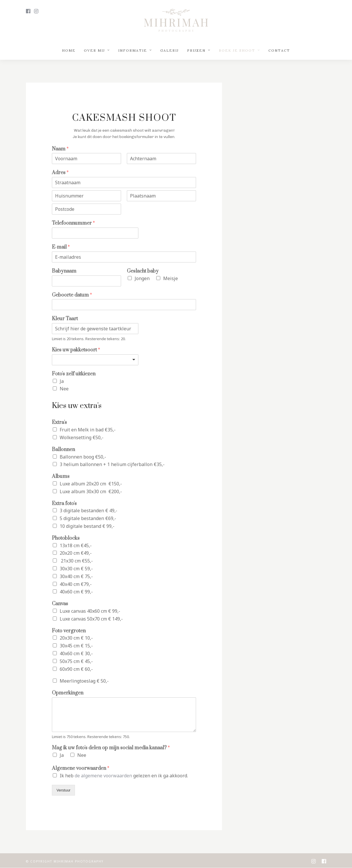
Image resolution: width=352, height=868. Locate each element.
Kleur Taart (65, 319)
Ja (62, 381)
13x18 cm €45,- (76, 545)
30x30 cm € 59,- (76, 569)
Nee (64, 389)
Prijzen (196, 50)
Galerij (170, 50)
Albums (61, 477)
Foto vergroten (69, 631)
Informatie (133, 50)
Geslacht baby (143, 271)
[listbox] (95, 360)
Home (69, 50)
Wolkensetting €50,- (82, 437)
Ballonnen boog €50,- (83, 457)
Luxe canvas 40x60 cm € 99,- (90, 611)
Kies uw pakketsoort (76, 350)
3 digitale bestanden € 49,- (89, 511)
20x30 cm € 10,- (76, 638)
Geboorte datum (72, 295)
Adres (60, 173)
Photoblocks (66, 538)
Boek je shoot (237, 50)
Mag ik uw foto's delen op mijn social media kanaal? (111, 748)
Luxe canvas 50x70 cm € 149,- (91, 619)
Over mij (94, 50)
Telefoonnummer (73, 223)
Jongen (142, 278)
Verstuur (63, 790)
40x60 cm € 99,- (76, 592)
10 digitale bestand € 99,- (87, 526)
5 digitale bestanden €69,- (88, 518)
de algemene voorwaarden (103, 776)
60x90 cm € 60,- (76, 669)
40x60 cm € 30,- (76, 653)
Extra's (59, 423)
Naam (60, 149)
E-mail (61, 247)
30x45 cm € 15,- (76, 646)
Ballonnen (63, 450)
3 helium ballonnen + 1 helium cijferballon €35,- (112, 464)
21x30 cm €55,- (76, 561)
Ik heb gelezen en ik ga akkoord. (124, 776)
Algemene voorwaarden (81, 769)
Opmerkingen (68, 693)
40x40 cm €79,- (76, 584)
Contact (279, 50)
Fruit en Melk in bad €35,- (88, 430)
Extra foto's (64, 504)
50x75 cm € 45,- (76, 661)
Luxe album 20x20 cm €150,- (91, 484)
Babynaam (64, 271)
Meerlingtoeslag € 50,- (84, 681)
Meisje (171, 278)
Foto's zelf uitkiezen (74, 374)
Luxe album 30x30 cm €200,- (91, 491)
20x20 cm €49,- (76, 553)
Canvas (60, 604)
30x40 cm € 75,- (76, 576)
